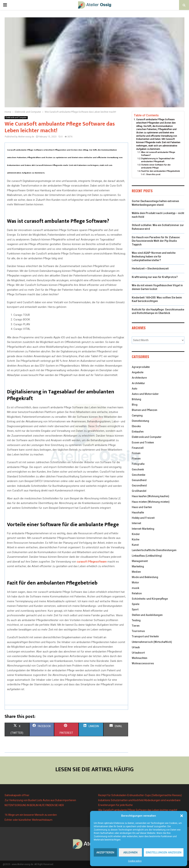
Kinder (136, 534)
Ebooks (136, 426)
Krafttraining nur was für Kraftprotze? (155, 277)
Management (140, 561)
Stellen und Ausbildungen (147, 615)
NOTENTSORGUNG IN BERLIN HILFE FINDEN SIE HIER (34, 805)
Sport (135, 609)
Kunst (135, 545)
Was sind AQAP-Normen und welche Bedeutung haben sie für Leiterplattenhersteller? (154, 256)
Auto (135, 389)
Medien (136, 572)
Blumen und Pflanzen (145, 410)
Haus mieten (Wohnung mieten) (151, 502)
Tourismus (138, 631)
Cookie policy (135, 861)
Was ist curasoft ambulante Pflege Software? (158, 154)
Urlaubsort (138, 653)
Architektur (138, 383)
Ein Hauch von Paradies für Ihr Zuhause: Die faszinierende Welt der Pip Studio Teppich (156, 241)
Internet (136, 523)
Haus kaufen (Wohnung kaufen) (151, 496)
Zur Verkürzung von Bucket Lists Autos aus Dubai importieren (40, 800)
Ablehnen (130, 852)
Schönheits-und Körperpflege (150, 599)
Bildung (136, 399)
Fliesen (136, 459)
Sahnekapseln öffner (17, 795)
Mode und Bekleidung (145, 577)
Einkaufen (138, 432)
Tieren (136, 626)
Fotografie (138, 464)
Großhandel (139, 491)
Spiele (136, 604)
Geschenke (139, 475)
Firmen (136, 453)
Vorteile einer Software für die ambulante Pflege (156, 166)
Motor (135, 582)
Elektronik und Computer (16, 118)
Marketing (138, 566)
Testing (136, 620)
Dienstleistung (140, 421)
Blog (135, 405)
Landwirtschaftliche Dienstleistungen (154, 550)
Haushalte (138, 512)
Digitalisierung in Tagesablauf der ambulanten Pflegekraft (158, 160)
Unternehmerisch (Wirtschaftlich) (152, 642)
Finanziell (138, 448)
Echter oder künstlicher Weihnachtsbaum (29, 820)
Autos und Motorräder (145, 394)
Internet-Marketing (143, 529)
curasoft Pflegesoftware (92, 562)
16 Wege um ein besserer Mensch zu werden (31, 815)
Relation (137, 593)
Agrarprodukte (141, 367)
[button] (182, 816)
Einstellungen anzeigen (164, 852)
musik (135, 588)
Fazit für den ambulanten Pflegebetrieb (161, 171)
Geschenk (138, 469)
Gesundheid (139, 480)
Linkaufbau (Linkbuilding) (147, 556)
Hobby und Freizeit (143, 518)
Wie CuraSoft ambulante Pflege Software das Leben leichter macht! (138, 810)
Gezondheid (139, 486)
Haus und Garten (142, 507)
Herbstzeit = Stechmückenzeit (150, 269)
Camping (137, 416)
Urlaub (136, 647)
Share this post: (153, 174)
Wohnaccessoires (143, 663)
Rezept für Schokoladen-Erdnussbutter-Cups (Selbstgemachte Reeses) (140, 795)
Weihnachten (140, 658)
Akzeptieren (105, 852)
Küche (136, 539)
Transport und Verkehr (145, 636)
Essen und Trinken (143, 442)
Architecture (139, 378)
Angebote (138, 372)
